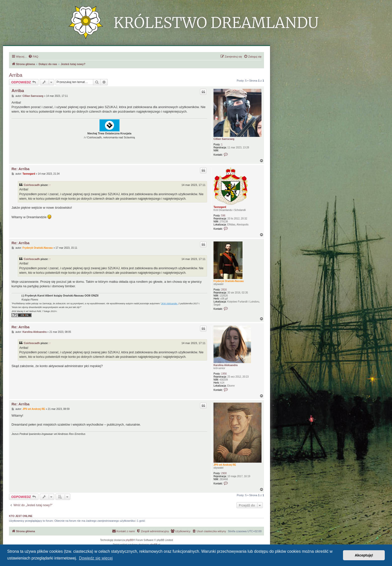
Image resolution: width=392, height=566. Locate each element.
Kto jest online (21, 516)
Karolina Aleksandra (225, 365)
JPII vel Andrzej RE (225, 465)
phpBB (129, 540)
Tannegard (220, 207)
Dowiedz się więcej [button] (96, 558)
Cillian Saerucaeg (224, 139)
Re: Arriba (20, 169)
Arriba (16, 75)
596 (223, 216)
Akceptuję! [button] (364, 555)
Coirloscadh (32, 185)
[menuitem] (33, 57)
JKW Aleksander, (170, 304)
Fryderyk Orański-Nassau (229, 281)
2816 (224, 290)
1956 (224, 374)
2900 (224, 473)
